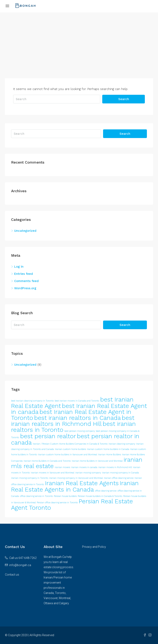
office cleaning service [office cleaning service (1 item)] (106, 491)
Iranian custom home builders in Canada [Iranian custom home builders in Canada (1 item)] (108, 449)
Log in (19, 267)
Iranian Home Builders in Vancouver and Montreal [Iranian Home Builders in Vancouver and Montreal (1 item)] (97, 461)
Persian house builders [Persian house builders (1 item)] (65, 496)
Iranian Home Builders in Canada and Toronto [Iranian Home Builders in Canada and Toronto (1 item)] (47, 461)
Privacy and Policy (94, 547)
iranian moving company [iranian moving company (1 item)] (88, 473)
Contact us (12, 575)
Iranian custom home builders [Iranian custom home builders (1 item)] (70, 449)
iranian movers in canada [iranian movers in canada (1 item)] (84, 467)
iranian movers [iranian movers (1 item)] (62, 467)
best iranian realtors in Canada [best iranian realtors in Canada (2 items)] (77, 418)
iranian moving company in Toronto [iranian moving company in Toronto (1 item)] (30, 478)
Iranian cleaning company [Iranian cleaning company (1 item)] (122, 444)
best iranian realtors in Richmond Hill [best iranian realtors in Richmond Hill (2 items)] (73, 421)
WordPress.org (25, 288)
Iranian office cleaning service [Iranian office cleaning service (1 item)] (119, 478)
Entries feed (24, 274)
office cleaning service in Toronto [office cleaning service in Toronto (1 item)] (36, 496)
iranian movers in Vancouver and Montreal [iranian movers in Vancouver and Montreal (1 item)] (53, 473)
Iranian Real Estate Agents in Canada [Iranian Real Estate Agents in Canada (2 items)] (75, 486)
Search (124, 99)
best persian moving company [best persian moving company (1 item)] (80, 431)
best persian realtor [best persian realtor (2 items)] (48, 436)
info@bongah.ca (20, 565)
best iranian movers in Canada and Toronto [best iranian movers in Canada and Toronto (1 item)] (77, 401)
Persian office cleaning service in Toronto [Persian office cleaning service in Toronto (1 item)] (57, 503)
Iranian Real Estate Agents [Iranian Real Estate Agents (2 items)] (82, 483)
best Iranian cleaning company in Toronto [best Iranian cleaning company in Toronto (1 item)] (32, 401)
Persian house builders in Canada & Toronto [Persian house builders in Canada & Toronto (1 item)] (100, 496)
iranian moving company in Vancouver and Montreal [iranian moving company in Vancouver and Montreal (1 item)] (76, 478)
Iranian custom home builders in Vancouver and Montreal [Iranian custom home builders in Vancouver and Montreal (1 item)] (68, 455)
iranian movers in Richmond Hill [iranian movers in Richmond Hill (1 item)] (115, 467)
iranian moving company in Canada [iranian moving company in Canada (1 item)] (120, 473)
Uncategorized (25, 231)
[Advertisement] (79, 49)
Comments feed (26, 281)
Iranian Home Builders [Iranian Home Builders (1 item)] (110, 455)
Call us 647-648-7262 (23, 558)
